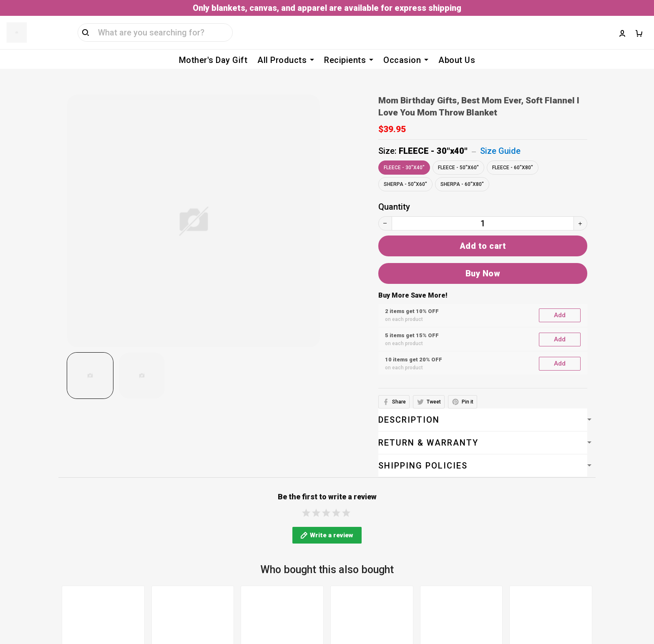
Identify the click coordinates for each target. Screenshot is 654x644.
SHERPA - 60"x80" (462, 172)
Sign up (626, 523)
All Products (286, 60)
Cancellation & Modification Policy (290, 553)
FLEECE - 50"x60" (458, 155)
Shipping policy (253, 536)
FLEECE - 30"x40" (433, 138)
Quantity (394, 194)
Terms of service (257, 486)
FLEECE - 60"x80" (513, 155)
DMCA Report (443, 606)
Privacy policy (251, 520)
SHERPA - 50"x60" (405, 172)
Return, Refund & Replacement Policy (294, 570)
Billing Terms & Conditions (275, 503)
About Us (457, 60)
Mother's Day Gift (213, 60)
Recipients (349, 60)
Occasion (406, 60)
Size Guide (500, 138)
